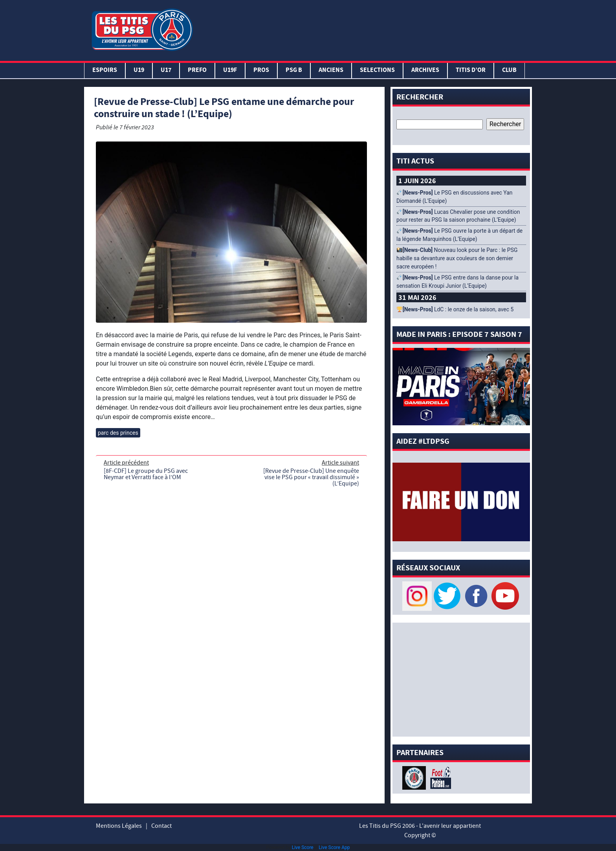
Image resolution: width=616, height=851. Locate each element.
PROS (261, 71)
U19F (230, 71)
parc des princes (118, 433)
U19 (139, 71)
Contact (161, 826)
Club (509, 71)
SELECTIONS (377, 71)
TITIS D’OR (471, 71)
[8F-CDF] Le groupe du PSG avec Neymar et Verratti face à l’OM (146, 474)
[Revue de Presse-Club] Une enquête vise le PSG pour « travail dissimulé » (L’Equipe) (311, 477)
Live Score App (334, 847)
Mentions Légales (119, 826)
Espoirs (105, 71)
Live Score (303, 847)
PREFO (197, 71)
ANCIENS (331, 71)
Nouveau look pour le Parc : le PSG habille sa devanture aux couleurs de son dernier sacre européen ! (457, 258)
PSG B (294, 71)
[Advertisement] (364, 29)
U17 (166, 71)
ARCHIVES (425, 71)
